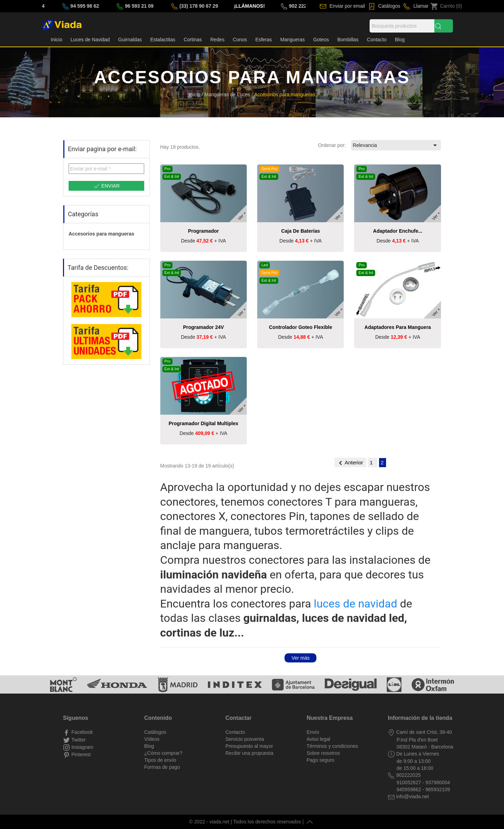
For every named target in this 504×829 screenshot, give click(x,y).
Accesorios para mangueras (101, 234)
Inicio (57, 40)
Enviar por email (347, 6)
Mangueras (293, 40)
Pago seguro (320, 760)
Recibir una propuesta (249, 753)
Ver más (300, 658)
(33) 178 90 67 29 (212, 6)
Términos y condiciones (332, 746)
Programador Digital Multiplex (204, 423)
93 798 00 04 (44, 6)
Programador (203, 231)
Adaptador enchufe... (398, 231)
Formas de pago (162, 767)
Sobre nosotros (323, 753)
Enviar (106, 186)
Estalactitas (163, 40)
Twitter (78, 740)
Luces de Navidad (90, 40)
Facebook (81, 732)
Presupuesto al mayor (249, 746)
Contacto (377, 40)
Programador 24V (204, 327)
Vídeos (152, 739)
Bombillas (348, 40)
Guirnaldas (130, 40)
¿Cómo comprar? (163, 753)
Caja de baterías (300, 231)
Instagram (82, 747)
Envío (313, 732)
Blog (400, 40)
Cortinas (193, 40)
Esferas (263, 40)
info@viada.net (412, 796)
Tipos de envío (160, 760)
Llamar (420, 6)
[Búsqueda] (402, 26)
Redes (217, 40)
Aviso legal (318, 739)
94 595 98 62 (99, 6)
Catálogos (389, 6)
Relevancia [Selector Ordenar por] (396, 145)
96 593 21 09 (153, 6)
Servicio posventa (245, 739)
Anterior (351, 463)
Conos (240, 40)
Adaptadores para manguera (398, 327)
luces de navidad (356, 604)
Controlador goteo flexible (300, 327)
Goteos (321, 40)
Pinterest (80, 754)
